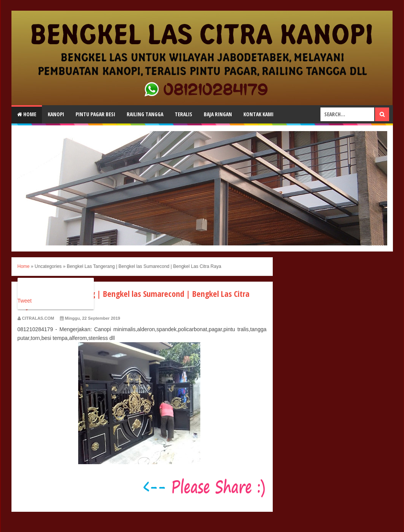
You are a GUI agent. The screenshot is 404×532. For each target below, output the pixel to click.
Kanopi (56, 114)
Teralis (183, 114)
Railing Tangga (145, 114)
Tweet (25, 301)
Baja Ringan (218, 114)
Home (27, 114)
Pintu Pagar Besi (95, 114)
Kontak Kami (258, 114)
